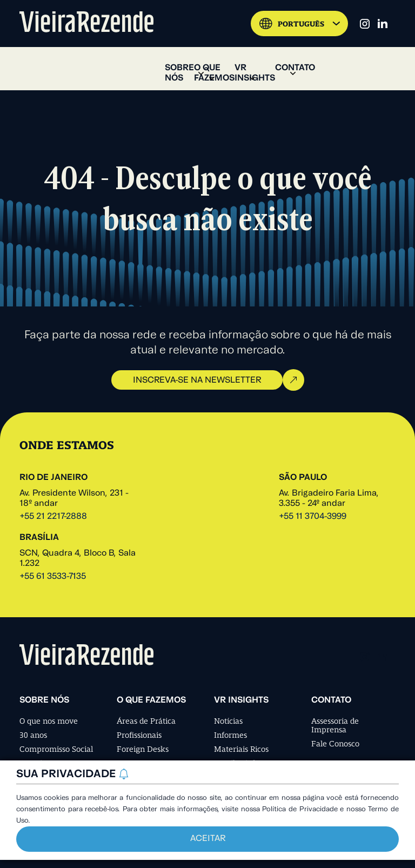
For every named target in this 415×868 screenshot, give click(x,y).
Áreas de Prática (146, 721)
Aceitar (208, 839)
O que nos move (49, 721)
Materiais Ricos (241, 749)
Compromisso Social (56, 749)
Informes (230, 735)
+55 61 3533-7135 (53, 577)
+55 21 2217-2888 (53, 517)
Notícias (228, 721)
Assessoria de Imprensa (335, 725)
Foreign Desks (143, 749)
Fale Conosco (335, 744)
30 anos (33, 735)
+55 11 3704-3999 (313, 517)
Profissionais (139, 735)
